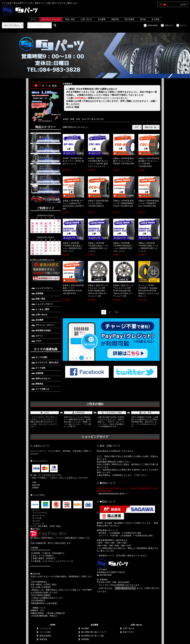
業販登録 (115, 19)
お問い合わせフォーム (125, 588)
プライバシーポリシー (43, 325)
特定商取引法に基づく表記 (93, 636)
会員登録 (37, 293)
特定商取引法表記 (41, 330)
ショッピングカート (42, 288)
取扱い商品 (70, 19)
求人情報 (155, 19)
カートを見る (45, 632)
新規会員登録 (150, 25)
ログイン (181, 25)
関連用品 (37, 384)
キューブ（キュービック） (93, 119)
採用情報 (85, 639)
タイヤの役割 (39, 357)
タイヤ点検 (38, 368)
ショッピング (45, 628)
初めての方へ (129, 632)
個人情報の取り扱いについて (94, 632)
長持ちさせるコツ (41, 378)
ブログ (36, 341)
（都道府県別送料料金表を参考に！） (113, 494)
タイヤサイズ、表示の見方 (45, 363)
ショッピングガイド (42, 304)
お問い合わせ (86, 19)
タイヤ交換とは (40, 389)
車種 (72, 119)
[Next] (117, 312)
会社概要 (102, 19)
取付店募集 (130, 19)
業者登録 (43, 639)
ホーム (34, 19)
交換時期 (37, 373)
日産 (78, 119)
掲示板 (143, 19)
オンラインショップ (51, 19)
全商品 (66, 119)
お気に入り (167, 25)
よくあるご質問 (40, 309)
